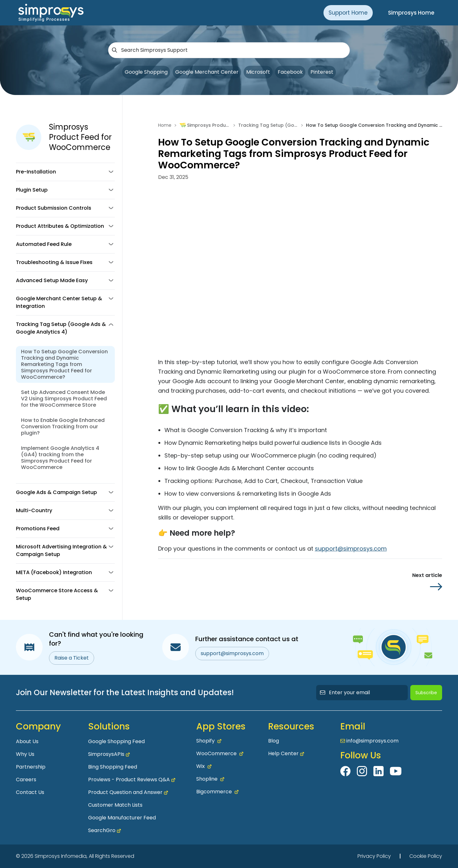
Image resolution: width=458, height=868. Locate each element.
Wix (204, 766)
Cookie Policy (426, 856)
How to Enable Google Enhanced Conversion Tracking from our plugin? (63, 427)
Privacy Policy (374, 856)
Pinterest (322, 72)
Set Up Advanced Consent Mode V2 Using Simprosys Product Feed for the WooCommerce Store (64, 399)
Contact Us (30, 792)
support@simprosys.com (351, 549)
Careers (26, 780)
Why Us (25, 754)
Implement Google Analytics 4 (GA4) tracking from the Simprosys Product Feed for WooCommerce (60, 458)
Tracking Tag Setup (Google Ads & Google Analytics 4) (268, 125)
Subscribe (426, 693)
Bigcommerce (217, 792)
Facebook (290, 72)
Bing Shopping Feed (113, 767)
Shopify (209, 741)
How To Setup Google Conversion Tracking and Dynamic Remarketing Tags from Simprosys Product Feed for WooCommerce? (64, 364)
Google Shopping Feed (116, 741)
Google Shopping (146, 72)
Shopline (210, 779)
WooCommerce (220, 754)
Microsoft (258, 72)
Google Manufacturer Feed (122, 818)
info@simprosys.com (372, 741)
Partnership (31, 767)
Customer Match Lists (115, 805)
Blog (274, 741)
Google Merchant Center (207, 72)
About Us (27, 741)
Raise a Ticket (72, 658)
